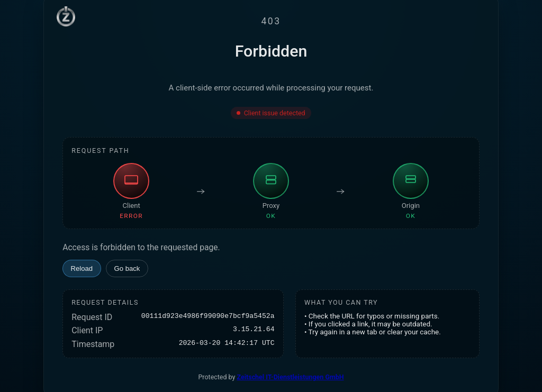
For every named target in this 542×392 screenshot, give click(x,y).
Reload (82, 268)
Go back (127, 268)
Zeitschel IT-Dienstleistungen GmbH (291, 377)
